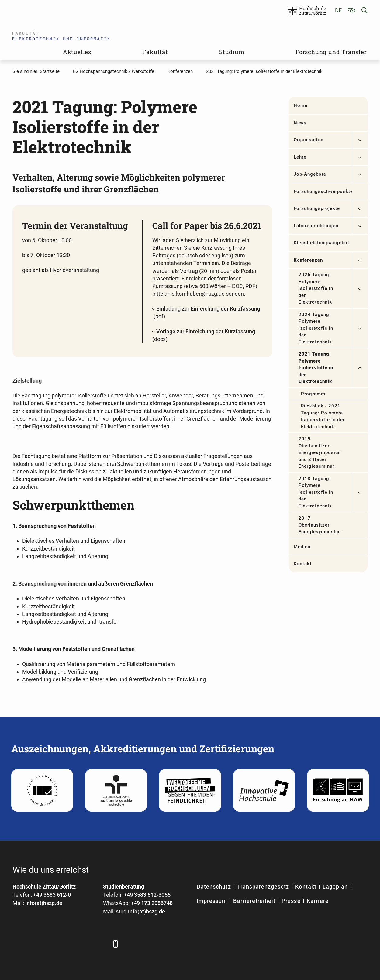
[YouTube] (68, 944)
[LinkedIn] (35, 944)
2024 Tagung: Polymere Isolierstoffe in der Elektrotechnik (316, 328)
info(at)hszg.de (44, 903)
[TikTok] (101, 944)
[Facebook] (18, 944)
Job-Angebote (310, 174)
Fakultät (155, 52)
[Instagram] (85, 944)
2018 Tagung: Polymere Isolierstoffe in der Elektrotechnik (316, 492)
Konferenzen (308, 260)
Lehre (300, 157)
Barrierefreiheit (254, 901)
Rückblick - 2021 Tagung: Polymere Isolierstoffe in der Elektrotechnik (323, 416)
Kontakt (303, 564)
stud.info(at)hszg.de (140, 911)
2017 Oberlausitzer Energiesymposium (320, 525)
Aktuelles (77, 52)
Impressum (212, 901)
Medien (302, 547)
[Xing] (51, 944)
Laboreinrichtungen (316, 226)
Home (301, 105)
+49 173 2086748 (152, 903)
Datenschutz (214, 887)
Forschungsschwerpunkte (323, 191)
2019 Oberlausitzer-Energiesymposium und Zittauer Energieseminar (320, 452)
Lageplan (335, 887)
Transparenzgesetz (263, 887)
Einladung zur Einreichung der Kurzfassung (208, 309)
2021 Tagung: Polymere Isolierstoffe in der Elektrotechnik (316, 368)
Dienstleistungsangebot (321, 243)
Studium (232, 52)
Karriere (318, 901)
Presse (291, 901)
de (338, 10)
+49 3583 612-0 (52, 895)
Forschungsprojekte (317, 208)
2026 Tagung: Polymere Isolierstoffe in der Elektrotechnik (316, 288)
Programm (313, 394)
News (300, 123)
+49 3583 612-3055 (147, 895)
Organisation (309, 140)
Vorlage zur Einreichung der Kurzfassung (206, 331)
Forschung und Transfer (331, 52)
